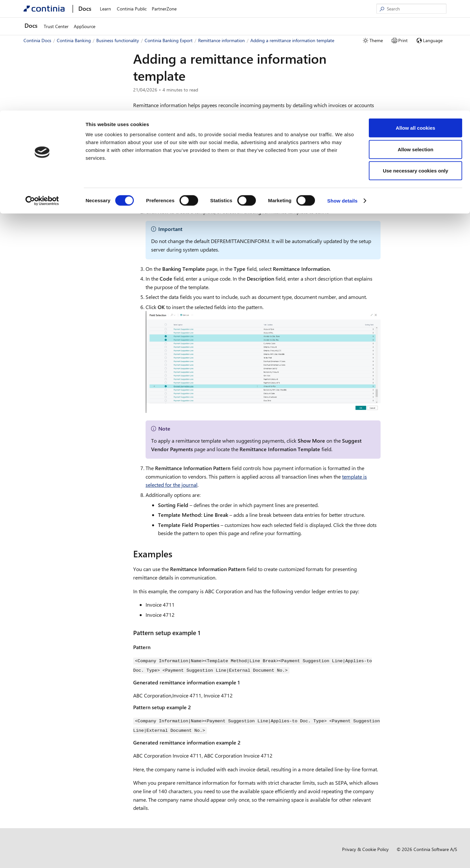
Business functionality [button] (48, 110)
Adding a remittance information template (78, 271)
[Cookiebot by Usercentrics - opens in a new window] (42, 90)
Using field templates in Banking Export (78, 167)
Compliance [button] (38, 338)
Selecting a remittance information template (78, 255)
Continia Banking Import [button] (56, 139)
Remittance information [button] (60, 216)
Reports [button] (44, 319)
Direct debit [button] (48, 309)
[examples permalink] (176, 554)
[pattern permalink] (154, 647)
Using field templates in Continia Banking (75, 129)
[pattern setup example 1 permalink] (204, 633)
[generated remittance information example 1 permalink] (243, 681)
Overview (43, 119)
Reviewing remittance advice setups (80, 283)
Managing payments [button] (57, 187)
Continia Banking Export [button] (55, 148)
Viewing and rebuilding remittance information (78, 239)
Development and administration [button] (59, 328)
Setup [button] (42, 177)
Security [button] (45, 197)
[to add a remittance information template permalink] (312, 172)
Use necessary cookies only (415, 60)
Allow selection (415, 39)
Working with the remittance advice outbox (80, 296)
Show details (343, 90)
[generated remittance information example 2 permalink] (244, 739)
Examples (408, 109)
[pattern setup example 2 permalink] (195, 705)
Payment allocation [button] (56, 206)
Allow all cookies (416, 17)
